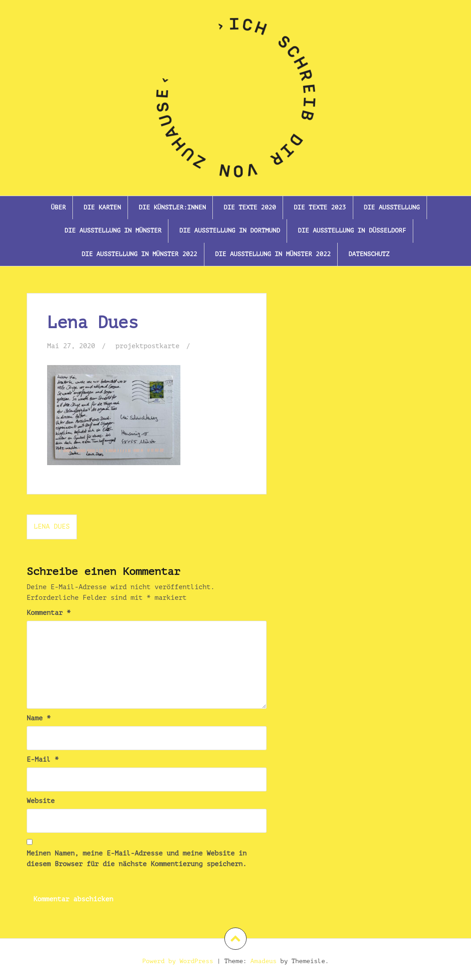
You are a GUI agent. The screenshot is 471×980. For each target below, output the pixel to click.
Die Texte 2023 (320, 207)
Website (41, 801)
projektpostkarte (148, 346)
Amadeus (264, 961)
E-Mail (43, 760)
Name (39, 718)
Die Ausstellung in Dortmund (230, 231)
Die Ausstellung (392, 207)
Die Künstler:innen (172, 207)
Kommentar (49, 613)
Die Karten (102, 207)
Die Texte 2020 (250, 207)
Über (58, 207)
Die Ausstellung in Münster (113, 231)
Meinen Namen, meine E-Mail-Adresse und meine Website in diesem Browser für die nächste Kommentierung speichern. (137, 859)
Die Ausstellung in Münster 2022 (273, 254)
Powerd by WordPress (178, 961)
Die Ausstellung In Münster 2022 (139, 254)
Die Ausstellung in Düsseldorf (352, 231)
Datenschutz (369, 254)
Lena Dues (52, 527)
